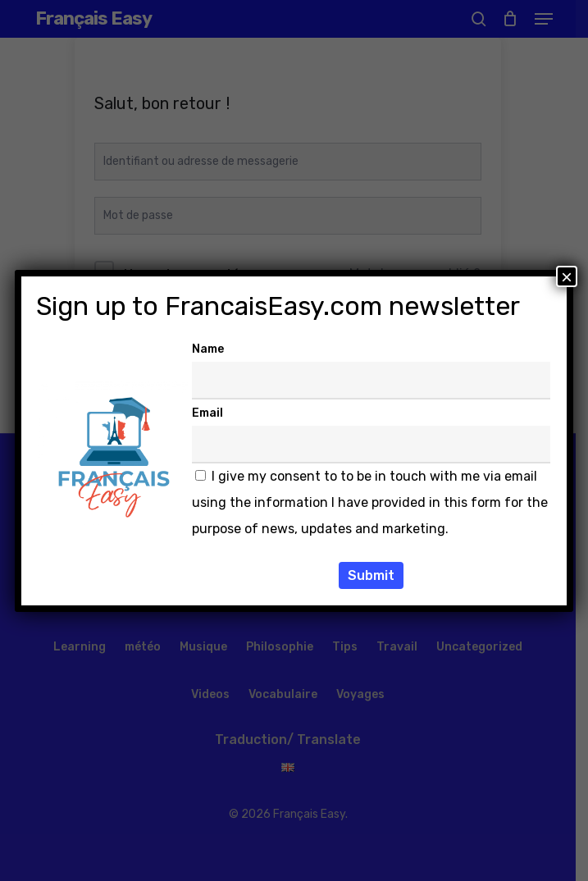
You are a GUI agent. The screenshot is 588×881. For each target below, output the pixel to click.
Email (207, 413)
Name (208, 349)
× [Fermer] (567, 276)
